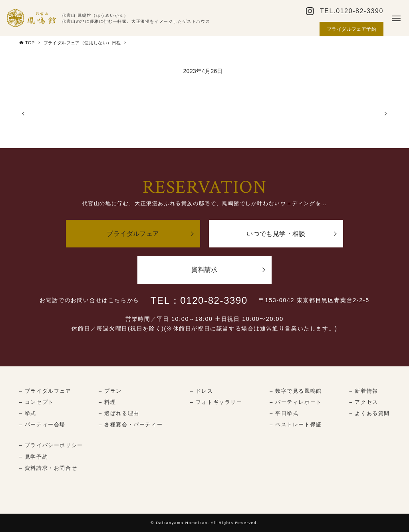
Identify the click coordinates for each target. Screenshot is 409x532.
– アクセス (364, 402)
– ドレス (202, 391)
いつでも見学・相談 (276, 234)
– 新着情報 (364, 391)
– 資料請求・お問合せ (48, 468)
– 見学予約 (34, 457)
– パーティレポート (296, 402)
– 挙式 (28, 413)
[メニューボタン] (396, 18)
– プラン (110, 391)
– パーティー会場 (42, 424)
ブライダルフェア (133, 234)
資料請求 (204, 270)
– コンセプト (37, 402)
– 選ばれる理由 (119, 413)
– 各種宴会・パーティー (131, 424)
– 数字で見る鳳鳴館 (296, 391)
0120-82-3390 (360, 11)
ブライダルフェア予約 (351, 29)
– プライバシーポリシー (51, 445)
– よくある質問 (370, 413)
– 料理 (107, 402)
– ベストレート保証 (296, 424)
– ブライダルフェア (45, 391)
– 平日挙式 (284, 413)
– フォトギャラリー (216, 402)
